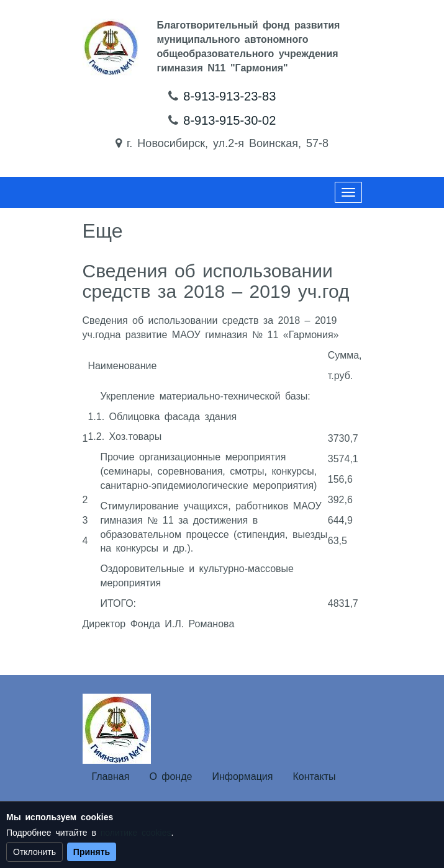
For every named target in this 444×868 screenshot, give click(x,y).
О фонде (170, 776)
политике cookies (136, 833)
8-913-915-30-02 (229, 120)
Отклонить (34, 852)
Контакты (314, 776)
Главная (111, 776)
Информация (242, 776)
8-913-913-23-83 (229, 96)
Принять (92, 852)
